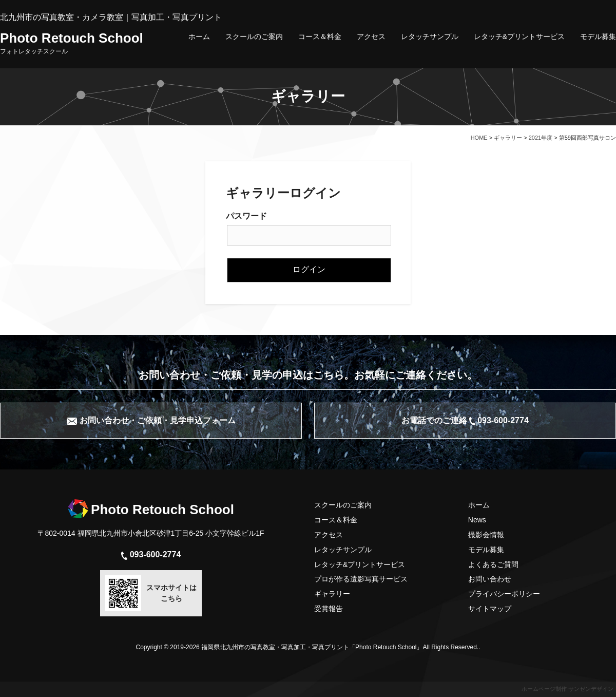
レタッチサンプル (430, 36)
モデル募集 (598, 36)
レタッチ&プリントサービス (519, 36)
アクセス (371, 36)
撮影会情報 (486, 535)
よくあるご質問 (493, 564)
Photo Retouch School (72, 43)
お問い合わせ (490, 579)
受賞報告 (329, 609)
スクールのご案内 (254, 36)
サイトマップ (490, 609)
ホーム (199, 36)
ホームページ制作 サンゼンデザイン (567, 689)
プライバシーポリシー (504, 594)
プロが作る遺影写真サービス (361, 579)
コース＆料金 (320, 36)
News (477, 520)
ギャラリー (332, 594)
